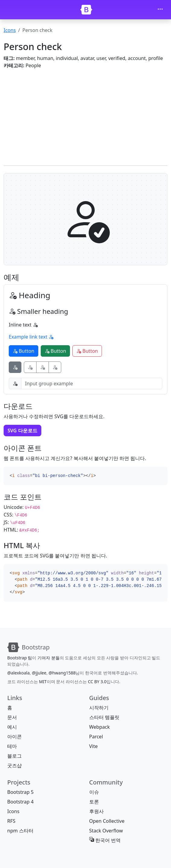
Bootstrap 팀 (20, 658)
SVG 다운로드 (22, 431)
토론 (94, 802)
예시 (12, 727)
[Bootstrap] (86, 10)
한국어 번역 (105, 840)
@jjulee (39, 673)
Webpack (100, 727)
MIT (43, 682)
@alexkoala (18, 673)
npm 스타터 (20, 831)
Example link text (31, 337)
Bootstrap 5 (20, 792)
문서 (12, 717)
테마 (12, 746)
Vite (94, 746)
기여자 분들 (49, 658)
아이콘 (14, 737)
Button (24, 351)
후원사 (97, 811)
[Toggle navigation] (160, 10)
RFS (11, 821)
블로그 (14, 756)
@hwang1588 (62, 673)
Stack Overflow (106, 831)
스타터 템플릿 (104, 717)
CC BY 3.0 (97, 682)
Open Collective (107, 821)
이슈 (94, 792)
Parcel (96, 737)
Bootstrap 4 (20, 802)
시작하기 (99, 708)
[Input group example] (92, 383)
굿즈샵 (14, 765)
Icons (10, 30)
